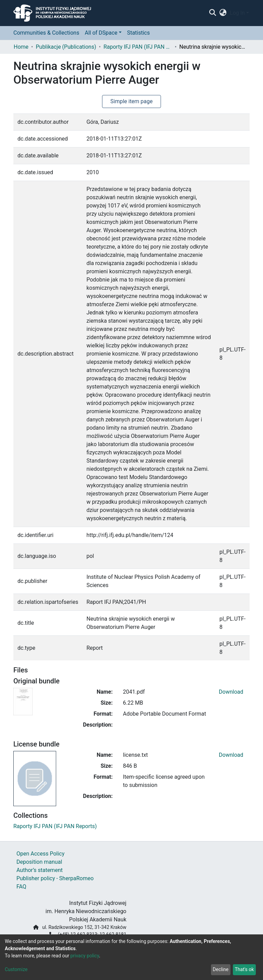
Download (231, 692)
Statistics (139, 33)
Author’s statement (40, 870)
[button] (223, 13)
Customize (16, 969)
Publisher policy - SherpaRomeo (55, 878)
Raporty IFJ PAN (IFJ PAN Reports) (138, 47)
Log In (237, 13)
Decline (221, 969)
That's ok (244, 969)
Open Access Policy (40, 854)
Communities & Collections (46, 33)
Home (21, 47)
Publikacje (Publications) (66, 47)
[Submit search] (212, 13)
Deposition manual (39, 862)
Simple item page (131, 101)
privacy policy (85, 956)
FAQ (21, 887)
